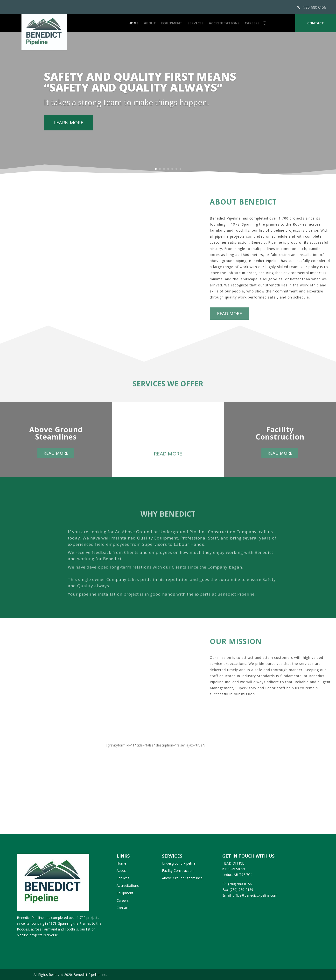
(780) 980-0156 (314, 7)
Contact (316, 23)
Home (133, 23)
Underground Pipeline (179, 863)
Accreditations (224, 23)
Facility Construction (178, 870)
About (150, 23)
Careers (252, 23)
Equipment (172, 23)
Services (196, 23)
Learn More (68, 132)
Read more (306, 313)
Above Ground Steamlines (182, 878)
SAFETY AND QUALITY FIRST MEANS (140, 86)
